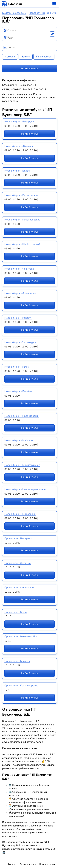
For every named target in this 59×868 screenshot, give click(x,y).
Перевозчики (37, 13)
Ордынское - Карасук (17, 661)
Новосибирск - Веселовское (21, 195)
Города (12, 864)
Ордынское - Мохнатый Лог (21, 637)
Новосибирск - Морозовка (20, 514)
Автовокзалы (28, 864)
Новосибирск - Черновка (19, 269)
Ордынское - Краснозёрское (21, 686)
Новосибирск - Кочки (17, 367)
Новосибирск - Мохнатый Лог (22, 465)
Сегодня (10, 57)
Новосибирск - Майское (19, 440)
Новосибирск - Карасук (18, 318)
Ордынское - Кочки (16, 612)
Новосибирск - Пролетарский (22, 416)
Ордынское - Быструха (18, 538)
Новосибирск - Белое (17, 171)
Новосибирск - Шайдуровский (22, 244)
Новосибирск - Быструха (19, 122)
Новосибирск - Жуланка (19, 146)
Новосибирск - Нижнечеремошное (25, 489)
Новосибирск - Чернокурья (20, 342)
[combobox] (30, 31)
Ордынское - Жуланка (18, 563)
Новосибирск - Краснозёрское (22, 220)
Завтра (26, 57)
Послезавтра (44, 57)
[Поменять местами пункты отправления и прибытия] (52, 34)
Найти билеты (29, 69)
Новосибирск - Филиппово (20, 293)
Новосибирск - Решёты (18, 391)
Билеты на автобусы (14, 13)
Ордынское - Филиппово (19, 588)
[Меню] (54, 4)
